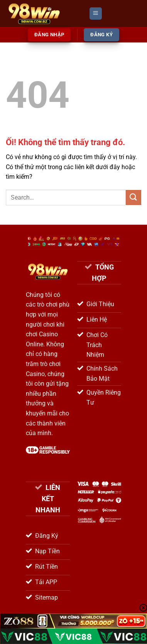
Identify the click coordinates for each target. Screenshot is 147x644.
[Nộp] (133, 197)
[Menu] (96, 14)
